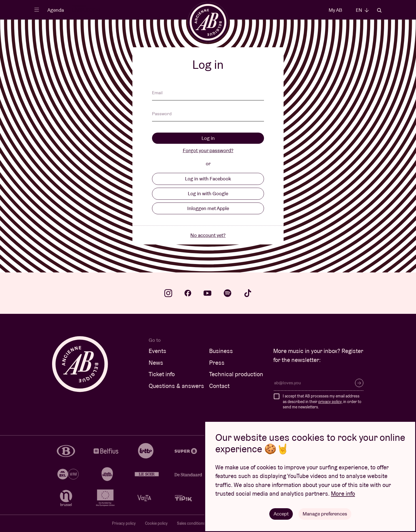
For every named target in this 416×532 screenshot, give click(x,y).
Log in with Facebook (208, 179)
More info (343, 494)
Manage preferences (325, 514)
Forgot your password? (208, 150)
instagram (168, 293)
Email (157, 93)
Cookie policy (156, 523)
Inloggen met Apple (208, 208)
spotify (228, 293)
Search (379, 10)
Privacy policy (124, 523)
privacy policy (330, 402)
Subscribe (359, 383)
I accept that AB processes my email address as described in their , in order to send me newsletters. (322, 402)
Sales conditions (191, 523)
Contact (219, 386)
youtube (207, 293)
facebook (188, 293)
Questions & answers (176, 386)
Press (217, 363)
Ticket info (162, 374)
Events (157, 351)
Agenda (56, 10)
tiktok (248, 293)
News (156, 363)
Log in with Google (208, 193)
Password (162, 114)
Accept (281, 514)
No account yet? (208, 235)
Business (221, 351)
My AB (335, 10)
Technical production (236, 374)
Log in (208, 138)
